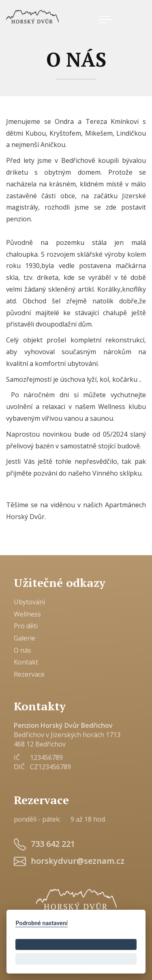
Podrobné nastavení (41, 923)
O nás (22, 650)
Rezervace (29, 674)
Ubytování (29, 602)
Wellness (27, 614)
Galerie (25, 638)
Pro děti (26, 626)
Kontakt (26, 662)
